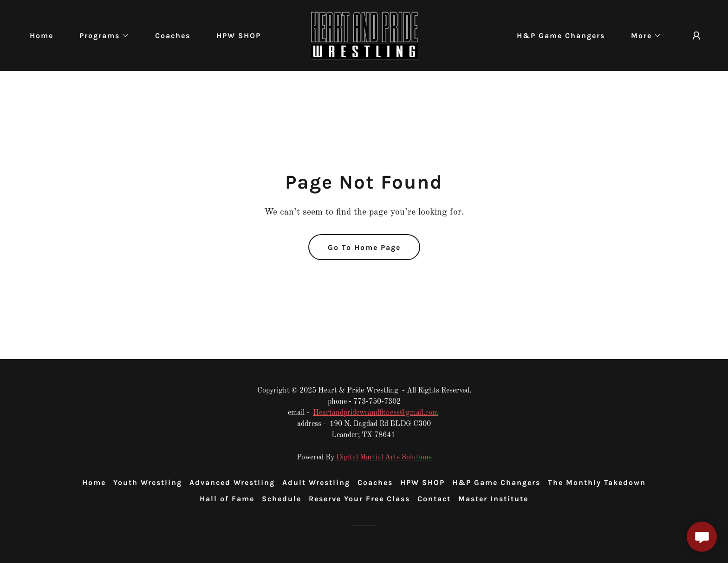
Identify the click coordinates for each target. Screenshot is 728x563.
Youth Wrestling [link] (148, 482)
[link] (364, 35)
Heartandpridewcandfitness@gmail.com (376, 413)
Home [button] (94, 482)
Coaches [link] (173, 36)
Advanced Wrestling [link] (232, 482)
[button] (101, 36)
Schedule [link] (282, 499)
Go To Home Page (364, 247)
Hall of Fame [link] (227, 499)
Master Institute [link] (493, 499)
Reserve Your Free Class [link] (359, 499)
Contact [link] (434, 499)
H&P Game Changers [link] (561, 36)
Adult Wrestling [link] (316, 482)
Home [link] (42, 36)
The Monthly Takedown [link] (597, 482)
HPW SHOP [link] (239, 36)
